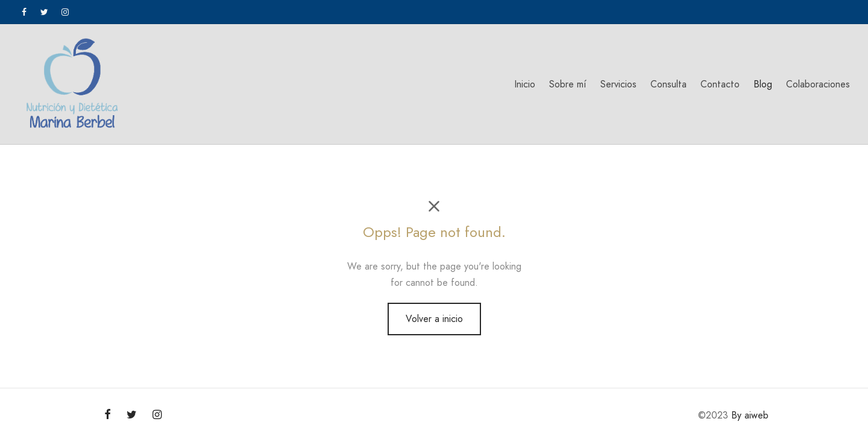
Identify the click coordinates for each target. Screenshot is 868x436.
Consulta (668, 84)
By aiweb (750, 415)
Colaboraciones (818, 84)
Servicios (618, 84)
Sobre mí (568, 84)
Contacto (720, 84)
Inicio (525, 84)
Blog (763, 84)
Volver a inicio (434, 319)
